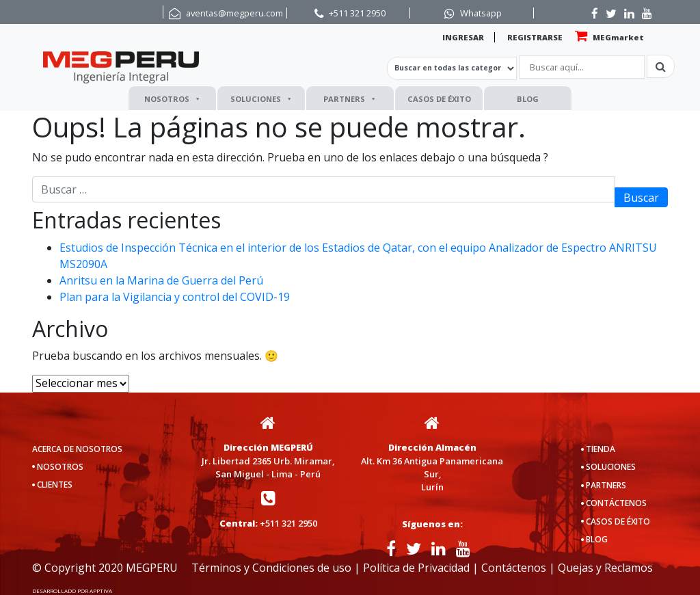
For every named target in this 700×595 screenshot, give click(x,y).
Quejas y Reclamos (605, 568)
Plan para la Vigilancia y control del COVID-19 (175, 297)
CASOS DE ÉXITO (439, 99)
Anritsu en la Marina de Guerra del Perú (161, 280)
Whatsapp (481, 13)
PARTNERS (350, 99)
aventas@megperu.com (234, 13)
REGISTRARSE (535, 37)
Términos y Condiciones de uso (271, 568)
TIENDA (601, 449)
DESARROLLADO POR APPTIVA (72, 591)
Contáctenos (514, 568)
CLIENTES (55, 485)
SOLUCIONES (261, 99)
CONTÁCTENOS (616, 503)
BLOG (528, 99)
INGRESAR (463, 37)
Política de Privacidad (416, 568)
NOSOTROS (173, 99)
